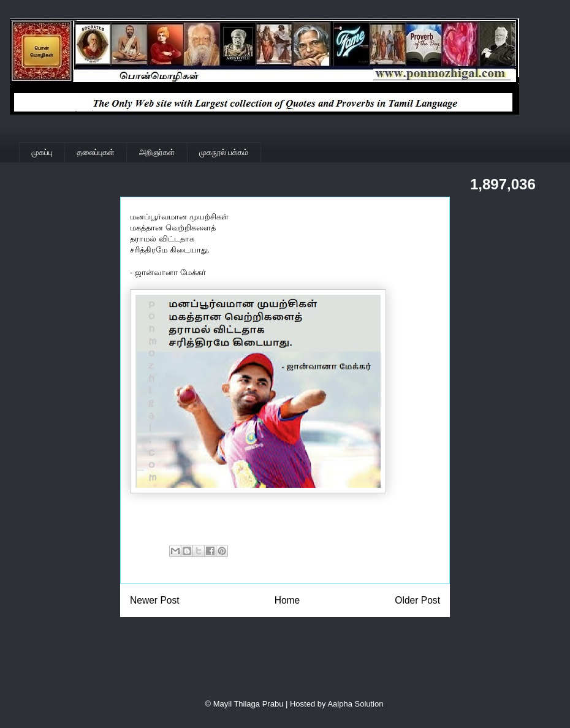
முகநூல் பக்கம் (224, 152)
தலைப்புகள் (96, 152)
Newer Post (155, 600)
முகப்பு (42, 152)
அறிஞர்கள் (157, 152)
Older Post (417, 600)
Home (287, 600)
